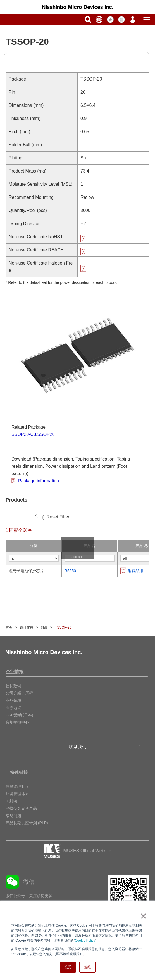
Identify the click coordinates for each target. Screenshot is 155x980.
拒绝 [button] (87, 967)
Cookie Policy (85, 941)
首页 (9, 627)
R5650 (70, 571)
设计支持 (27, 627)
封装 (44, 627)
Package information (39, 481)
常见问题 (13, 816)
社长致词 (13, 686)
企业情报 (15, 672)
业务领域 (13, 700)
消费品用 (135, 571)
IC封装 (11, 801)
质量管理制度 (17, 787)
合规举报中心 (17, 722)
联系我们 (78, 747)
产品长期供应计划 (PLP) (27, 823)
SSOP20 (46, 434)
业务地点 (13, 708)
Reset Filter (58, 517)
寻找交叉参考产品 (21, 808)
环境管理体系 (17, 794)
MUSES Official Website (87, 851)
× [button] (142, 916)
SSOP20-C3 (24, 434)
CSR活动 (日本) (19, 715)
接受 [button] (68, 967)
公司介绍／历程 (19, 693)
